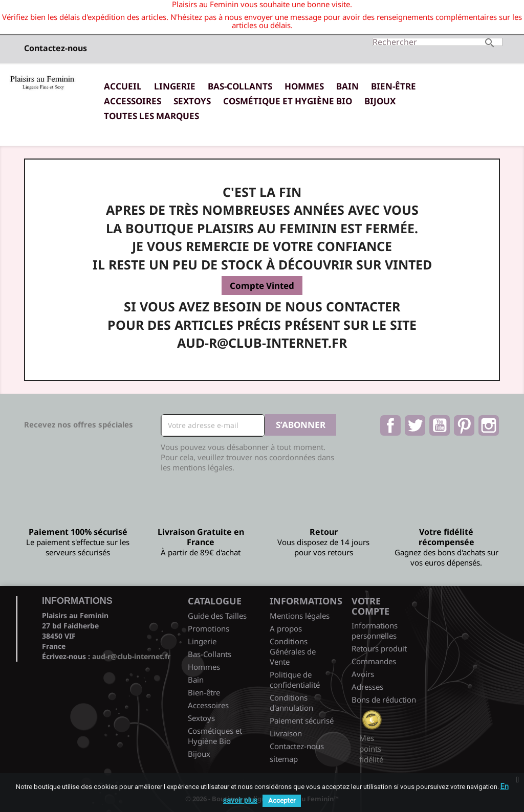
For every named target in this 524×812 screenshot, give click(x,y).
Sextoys (192, 101)
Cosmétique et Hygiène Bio (288, 101)
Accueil (123, 86)
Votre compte (370, 606)
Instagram (489, 425)
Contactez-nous (56, 48)
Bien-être (394, 86)
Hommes (304, 86)
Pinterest (464, 425)
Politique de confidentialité (295, 680)
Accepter (282, 800)
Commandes (374, 661)
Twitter (415, 425)
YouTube (440, 425)
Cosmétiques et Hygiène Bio (215, 736)
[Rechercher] (437, 42)
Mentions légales (300, 616)
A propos (286, 628)
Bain (347, 86)
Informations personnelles (375, 630)
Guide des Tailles (217, 616)
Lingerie (175, 86)
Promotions (209, 628)
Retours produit (379, 648)
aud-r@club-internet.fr (131, 656)
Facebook (390, 425)
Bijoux (380, 101)
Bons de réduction (384, 700)
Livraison (286, 733)
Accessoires (133, 101)
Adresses (367, 687)
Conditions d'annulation (291, 703)
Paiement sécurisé (302, 720)
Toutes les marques (151, 116)
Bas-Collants (240, 86)
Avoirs (363, 674)
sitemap (284, 759)
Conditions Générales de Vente (293, 651)
